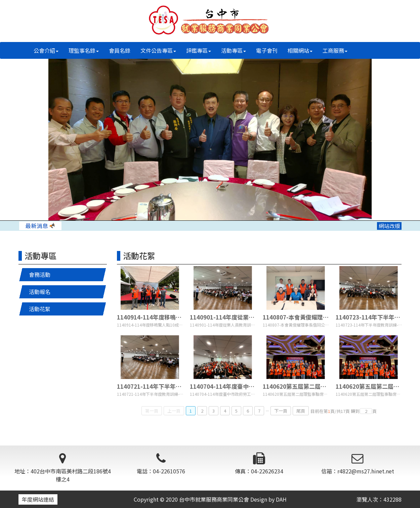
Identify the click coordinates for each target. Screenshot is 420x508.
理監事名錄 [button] (84, 50)
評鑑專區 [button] (199, 50)
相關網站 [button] (300, 50)
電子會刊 (267, 50)
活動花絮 (40, 309)
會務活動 (40, 274)
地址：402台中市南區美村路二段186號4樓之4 (63, 468)
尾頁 (301, 411)
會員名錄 (120, 50)
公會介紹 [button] (46, 50)
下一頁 (281, 411)
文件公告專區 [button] (158, 50)
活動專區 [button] (234, 50)
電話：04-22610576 (161, 464)
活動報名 (40, 292)
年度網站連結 (38, 499)
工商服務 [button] (335, 50)
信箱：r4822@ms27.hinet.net (358, 464)
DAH (281, 499)
